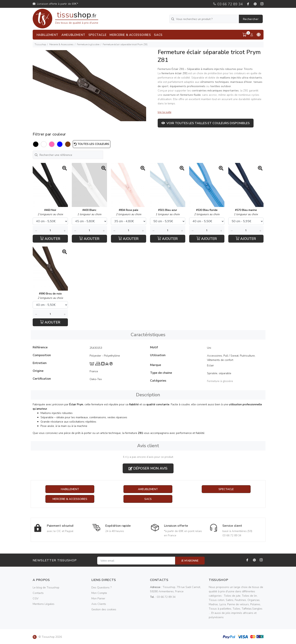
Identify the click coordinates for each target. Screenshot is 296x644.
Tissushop (40, 44)
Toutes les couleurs (92, 144)
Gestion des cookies (104, 609)
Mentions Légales (44, 604)
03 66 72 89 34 (228, 4)
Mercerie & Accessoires (61, 44)
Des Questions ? (101, 588)
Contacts (38, 593)
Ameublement (148, 489)
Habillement (70, 489)
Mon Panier (98, 598)
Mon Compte (99, 593)
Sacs (148, 499)
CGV (36, 598)
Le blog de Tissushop (46, 588)
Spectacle (226, 489)
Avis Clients (99, 604)
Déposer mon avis (148, 468)
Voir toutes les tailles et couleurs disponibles (206, 123)
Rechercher (251, 19)
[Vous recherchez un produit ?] (204, 19)
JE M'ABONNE (190, 561)
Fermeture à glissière (88, 44)
